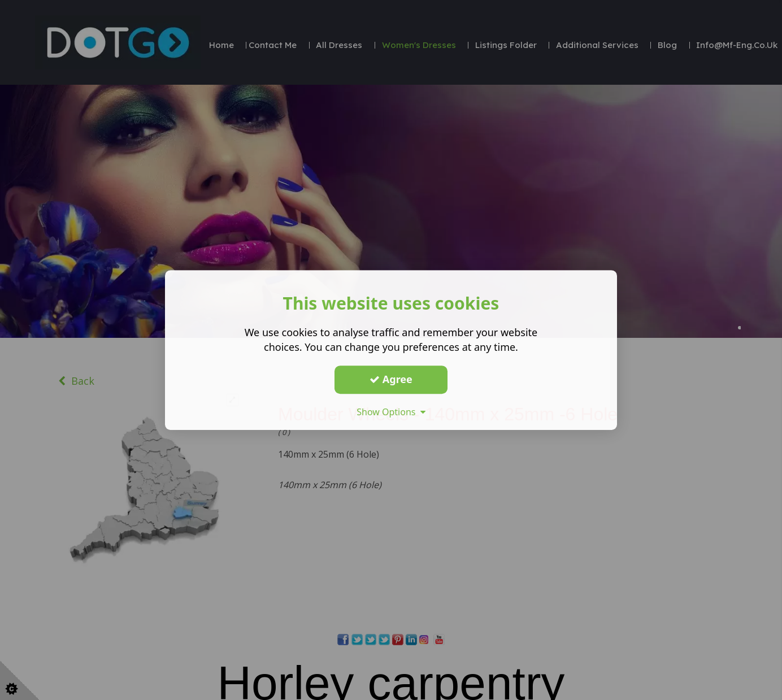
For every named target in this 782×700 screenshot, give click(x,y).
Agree (391, 379)
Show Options (391, 412)
